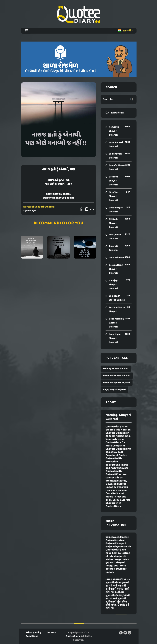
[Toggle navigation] (27, 31)
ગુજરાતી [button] (125, 31)
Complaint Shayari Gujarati (117, 376)
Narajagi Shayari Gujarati (39, 207)
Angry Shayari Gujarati (114, 390)
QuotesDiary (73, 636)
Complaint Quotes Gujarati (117, 383)
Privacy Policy (33, 633)
